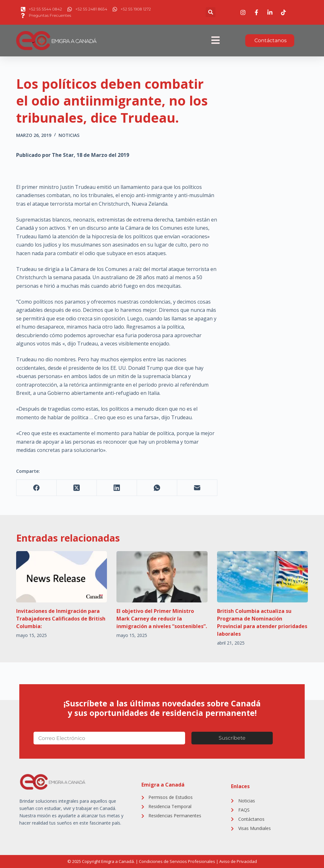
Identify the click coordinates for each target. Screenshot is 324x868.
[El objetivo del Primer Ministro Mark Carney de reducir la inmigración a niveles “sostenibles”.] (162, 577)
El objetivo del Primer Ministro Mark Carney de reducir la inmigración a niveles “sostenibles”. (162, 619)
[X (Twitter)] (77, 488)
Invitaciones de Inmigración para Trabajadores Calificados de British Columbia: (61, 619)
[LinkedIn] (117, 488)
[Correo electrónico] (197, 488)
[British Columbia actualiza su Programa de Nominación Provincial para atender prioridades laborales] (262, 577)
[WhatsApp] (157, 488)
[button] (211, 12)
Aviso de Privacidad (238, 861)
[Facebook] (37, 488)
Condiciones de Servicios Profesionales (177, 861)
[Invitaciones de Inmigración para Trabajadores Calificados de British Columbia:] (62, 577)
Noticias (69, 135)
